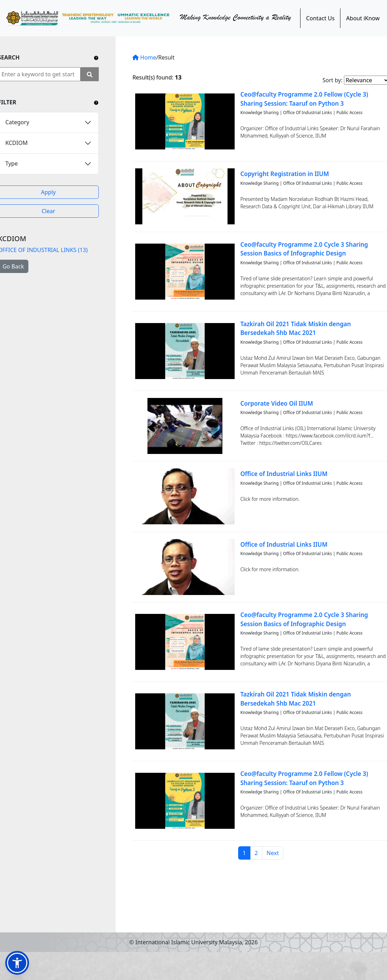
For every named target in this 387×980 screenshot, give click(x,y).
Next (273, 853)
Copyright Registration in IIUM (285, 174)
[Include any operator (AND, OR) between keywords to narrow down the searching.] (96, 57)
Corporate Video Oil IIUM (277, 403)
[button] (17, 963)
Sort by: (333, 80)
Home (144, 57)
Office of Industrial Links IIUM (284, 474)
